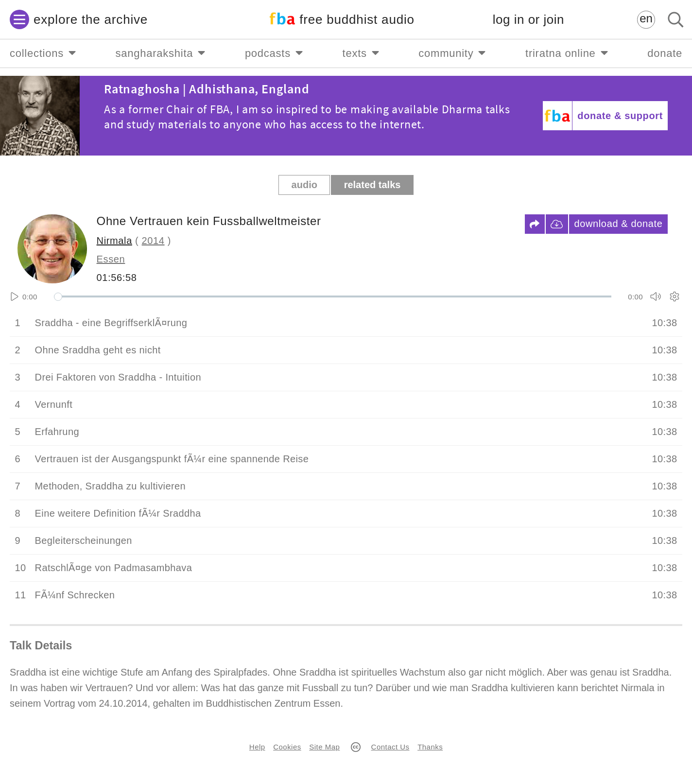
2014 (153, 241)
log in (528, 20)
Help (257, 747)
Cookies (287, 747)
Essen (111, 259)
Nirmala (114, 241)
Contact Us (390, 747)
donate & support (620, 116)
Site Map (324, 747)
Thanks (430, 747)
